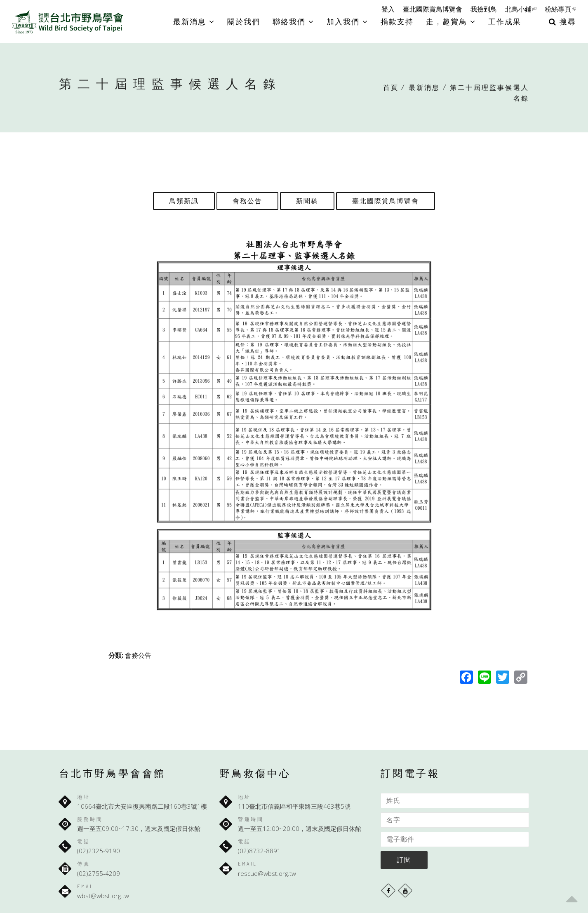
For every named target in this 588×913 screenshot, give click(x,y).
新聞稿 (307, 201)
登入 (388, 9)
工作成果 (505, 21)
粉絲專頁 (560, 9)
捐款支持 (397, 21)
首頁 (391, 87)
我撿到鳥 (484, 9)
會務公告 (247, 201)
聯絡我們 (293, 21)
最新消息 (194, 21)
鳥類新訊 (184, 201)
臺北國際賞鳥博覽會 (433, 9)
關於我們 (244, 21)
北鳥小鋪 (521, 9)
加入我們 (347, 21)
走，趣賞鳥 (451, 21)
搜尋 (562, 21)
